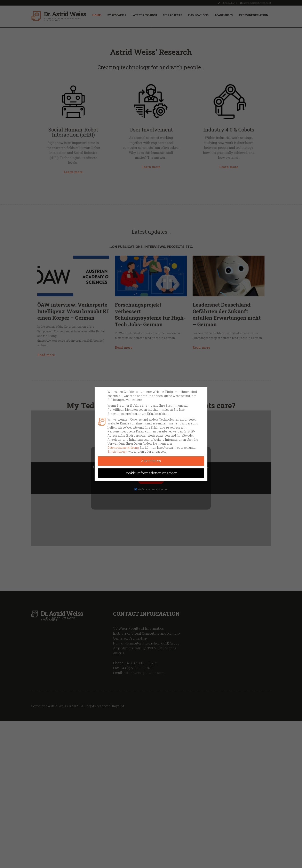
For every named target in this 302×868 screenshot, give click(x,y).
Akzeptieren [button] (151, 461)
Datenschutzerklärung (123, 447)
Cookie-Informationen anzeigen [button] (151, 473)
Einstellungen (118, 451)
